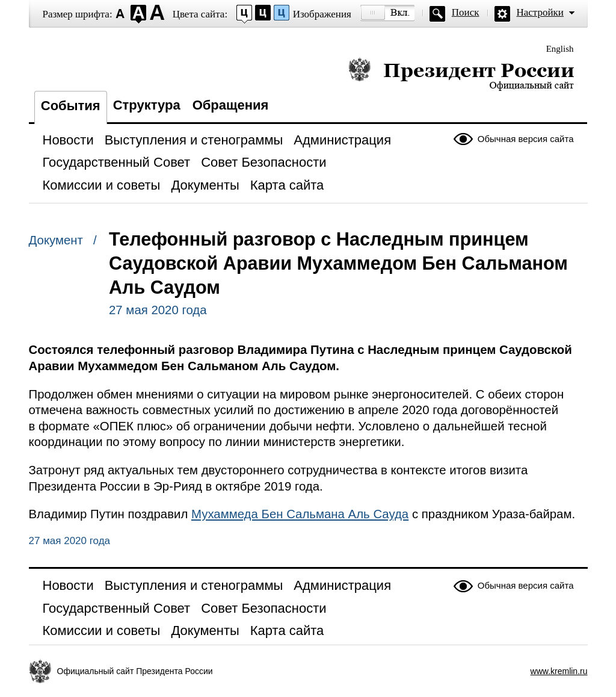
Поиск (466, 12)
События (71, 106)
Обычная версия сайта (526, 139)
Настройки (540, 12)
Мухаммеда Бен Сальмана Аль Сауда (300, 514)
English (560, 49)
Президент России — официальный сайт (461, 74)
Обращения (231, 105)
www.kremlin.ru (559, 671)
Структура (147, 105)
